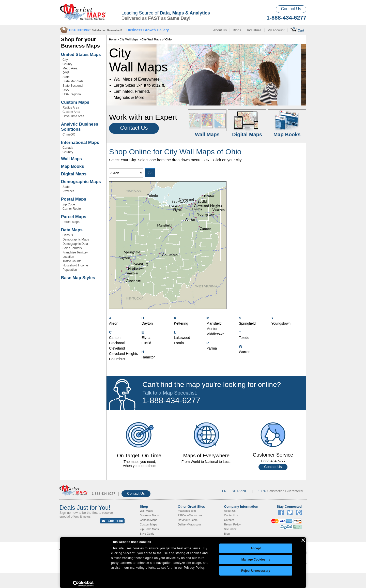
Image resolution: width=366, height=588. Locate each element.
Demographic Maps (81, 182)
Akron (114, 323)
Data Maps (72, 230)
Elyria (146, 338)
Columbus (117, 359)
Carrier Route (72, 209)
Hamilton (149, 357)
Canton (115, 338)
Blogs (237, 30)
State (66, 77)
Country (68, 152)
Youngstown (281, 323)
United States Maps (81, 55)
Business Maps (149, 515)
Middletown (215, 334)
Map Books (73, 166)
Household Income (75, 265)
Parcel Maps (74, 217)
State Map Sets (73, 81)
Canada (68, 148)
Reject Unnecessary (256, 571)
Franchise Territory (75, 252)
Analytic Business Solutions (80, 127)
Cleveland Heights (124, 354)
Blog (227, 534)
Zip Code (69, 204)
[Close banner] (303, 540)
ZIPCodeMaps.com (190, 515)
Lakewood (182, 338)
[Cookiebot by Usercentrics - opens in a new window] (83, 584)
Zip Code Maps (149, 529)
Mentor (212, 329)
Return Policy (232, 524)
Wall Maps (72, 159)
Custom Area (71, 112)
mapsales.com (187, 511)
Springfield (247, 323)
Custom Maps (75, 102)
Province (68, 191)
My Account (276, 30)
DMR (66, 73)
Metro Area (70, 68)
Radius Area (71, 108)
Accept (256, 548)
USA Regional (72, 94)
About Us (220, 30)
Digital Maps (74, 174)
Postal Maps (74, 199)
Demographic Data (75, 244)
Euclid (146, 343)
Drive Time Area (73, 116)
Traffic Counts (72, 261)
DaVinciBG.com (188, 520)
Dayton (147, 323)
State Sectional (73, 86)
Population (70, 270)
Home (113, 39)
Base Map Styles (78, 278)
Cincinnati (117, 343)
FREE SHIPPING (235, 491)
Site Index (230, 529)
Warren (245, 352)
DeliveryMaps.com (189, 524)
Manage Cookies (256, 560)
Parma (212, 348)
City (65, 60)
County (67, 64)
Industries (254, 30)
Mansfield (214, 323)
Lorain (179, 343)
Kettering (181, 323)
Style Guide (147, 534)
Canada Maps (149, 520)
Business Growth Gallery (148, 30)
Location (68, 257)
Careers (229, 520)
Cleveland (117, 348)
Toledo (244, 338)
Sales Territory (72, 248)
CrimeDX (69, 134)
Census (68, 235)
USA (66, 90)
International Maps (80, 142)
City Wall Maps (129, 39)
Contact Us (291, 9)
